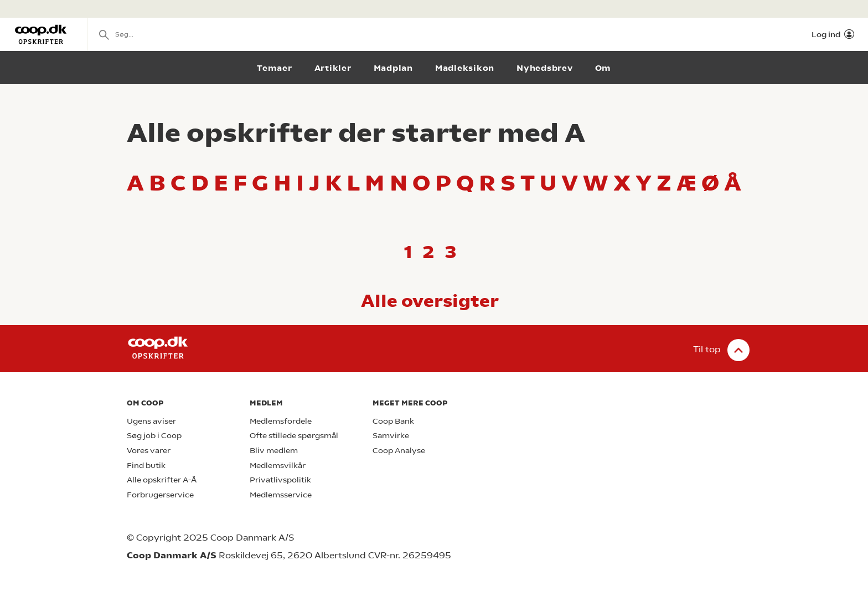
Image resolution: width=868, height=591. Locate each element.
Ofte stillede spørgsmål (294, 436)
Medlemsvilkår (278, 466)
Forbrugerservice (160, 495)
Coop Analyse (399, 451)
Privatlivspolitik (280, 480)
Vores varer (149, 451)
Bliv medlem (274, 451)
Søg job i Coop (154, 436)
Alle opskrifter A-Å (162, 480)
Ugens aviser (151, 421)
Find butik (146, 466)
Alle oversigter (430, 301)
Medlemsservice (281, 495)
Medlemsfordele (281, 421)
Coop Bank (393, 421)
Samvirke (391, 436)
